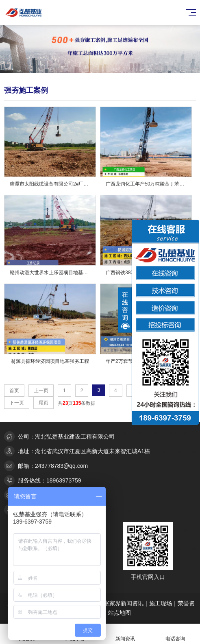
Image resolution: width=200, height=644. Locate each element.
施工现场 (161, 603)
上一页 (41, 391)
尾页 (43, 403)
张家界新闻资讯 (124, 603)
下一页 (17, 403)
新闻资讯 (125, 634)
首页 (14, 391)
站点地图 (120, 613)
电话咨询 (175, 634)
